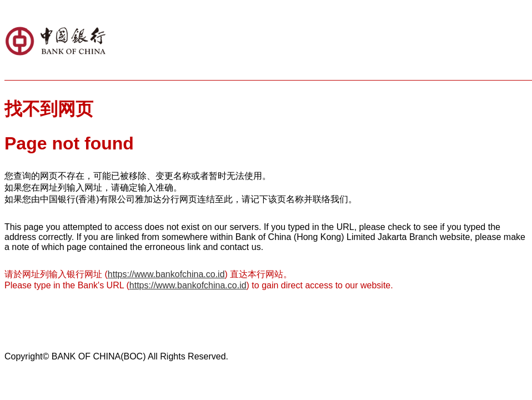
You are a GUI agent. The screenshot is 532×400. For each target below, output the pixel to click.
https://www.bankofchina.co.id (166, 274)
